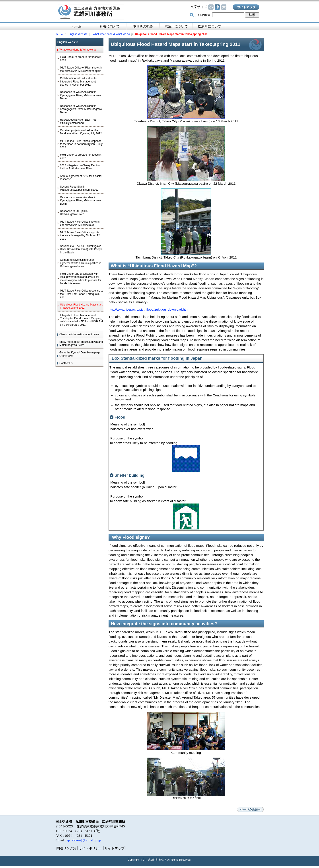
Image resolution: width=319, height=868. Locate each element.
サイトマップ (246, 7)
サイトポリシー (90, 848)
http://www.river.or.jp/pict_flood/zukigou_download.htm (149, 309)
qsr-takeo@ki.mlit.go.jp (84, 840)
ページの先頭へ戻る (250, 809)
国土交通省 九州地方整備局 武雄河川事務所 (91, 12)
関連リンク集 (66, 848)
